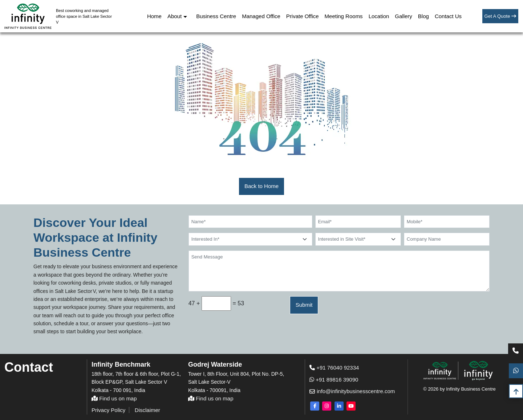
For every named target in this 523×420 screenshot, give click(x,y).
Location (379, 16)
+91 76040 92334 (334, 368)
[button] (261, 186)
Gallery (404, 16)
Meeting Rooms (344, 16)
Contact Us (448, 16)
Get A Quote (500, 16)
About (175, 16)
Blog (423, 16)
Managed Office (261, 16)
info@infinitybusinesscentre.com (350, 391)
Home (154, 16)
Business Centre (216, 16)
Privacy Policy (108, 410)
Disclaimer (147, 410)
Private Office (303, 16)
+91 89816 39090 (334, 380)
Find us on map (114, 398)
